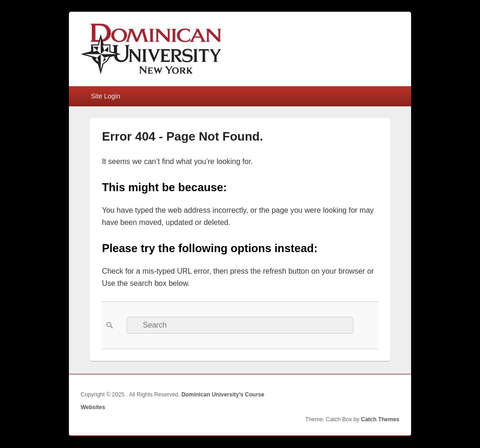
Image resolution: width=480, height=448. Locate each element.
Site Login (105, 96)
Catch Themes (380, 419)
